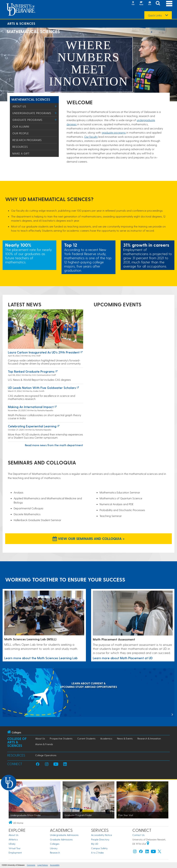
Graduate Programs (27, 120)
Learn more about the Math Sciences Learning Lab (41, 658)
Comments (31, 865)
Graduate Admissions (61, 839)
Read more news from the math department (54, 445)
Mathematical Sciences (31, 99)
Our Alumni (21, 127)
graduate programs (114, 132)
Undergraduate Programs (32, 113)
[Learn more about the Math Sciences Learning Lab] (44, 613)
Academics (106, 738)
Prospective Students (61, 738)
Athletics (13, 839)
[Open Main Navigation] (169, 4)
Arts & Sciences (21, 23)
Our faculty (91, 137)
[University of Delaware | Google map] (148, 844)
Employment (15, 853)
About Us (19, 106)
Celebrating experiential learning (32, 426)
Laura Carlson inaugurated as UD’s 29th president (44, 352)
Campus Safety (99, 848)
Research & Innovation (149, 738)
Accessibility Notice (102, 835)
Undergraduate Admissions (64, 835)
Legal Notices (43, 865)
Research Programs (27, 140)
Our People (21, 133)
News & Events (125, 738)
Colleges (55, 844)
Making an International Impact (31, 407)
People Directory (100, 839)
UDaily (12, 844)
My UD (95, 844)
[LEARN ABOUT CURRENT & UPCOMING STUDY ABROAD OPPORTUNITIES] (88, 693)
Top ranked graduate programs (31, 371)
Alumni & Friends (44, 744)
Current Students (86, 738)
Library (54, 848)
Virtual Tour (15, 848)
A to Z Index (97, 853)
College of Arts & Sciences (17, 742)
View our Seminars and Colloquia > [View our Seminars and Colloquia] (89, 539)
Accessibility (55, 865)
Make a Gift (21, 153)
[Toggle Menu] (56, 106)
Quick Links (155, 15)
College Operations (46, 755)
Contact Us (138, 835)
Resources (20, 147)
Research (55, 853)
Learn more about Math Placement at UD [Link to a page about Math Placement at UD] (123, 658)
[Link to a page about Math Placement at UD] (133, 613)
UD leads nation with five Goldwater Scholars (42, 388)
